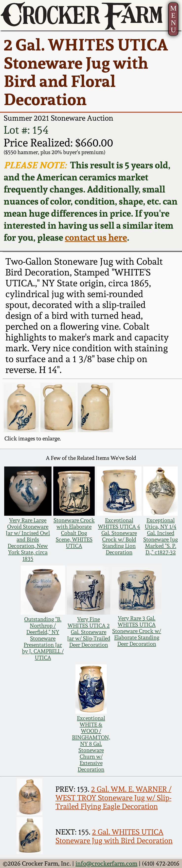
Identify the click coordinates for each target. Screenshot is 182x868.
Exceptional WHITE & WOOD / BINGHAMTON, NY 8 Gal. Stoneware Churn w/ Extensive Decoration (91, 744)
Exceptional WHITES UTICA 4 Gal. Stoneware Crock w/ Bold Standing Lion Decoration (119, 536)
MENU (173, 19)
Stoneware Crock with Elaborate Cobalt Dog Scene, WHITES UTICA (74, 533)
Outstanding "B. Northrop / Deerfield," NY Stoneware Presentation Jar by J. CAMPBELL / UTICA (43, 638)
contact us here (96, 237)
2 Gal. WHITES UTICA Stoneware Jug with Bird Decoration (114, 836)
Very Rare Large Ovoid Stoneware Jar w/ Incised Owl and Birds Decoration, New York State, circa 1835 (28, 539)
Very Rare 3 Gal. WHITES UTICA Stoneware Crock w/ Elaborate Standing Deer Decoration (137, 631)
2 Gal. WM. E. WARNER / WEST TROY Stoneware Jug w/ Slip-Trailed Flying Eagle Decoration (113, 798)
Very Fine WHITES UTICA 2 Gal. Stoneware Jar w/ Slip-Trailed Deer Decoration (89, 632)
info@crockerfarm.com (106, 863)
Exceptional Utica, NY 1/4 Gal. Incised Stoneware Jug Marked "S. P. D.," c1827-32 (161, 536)
